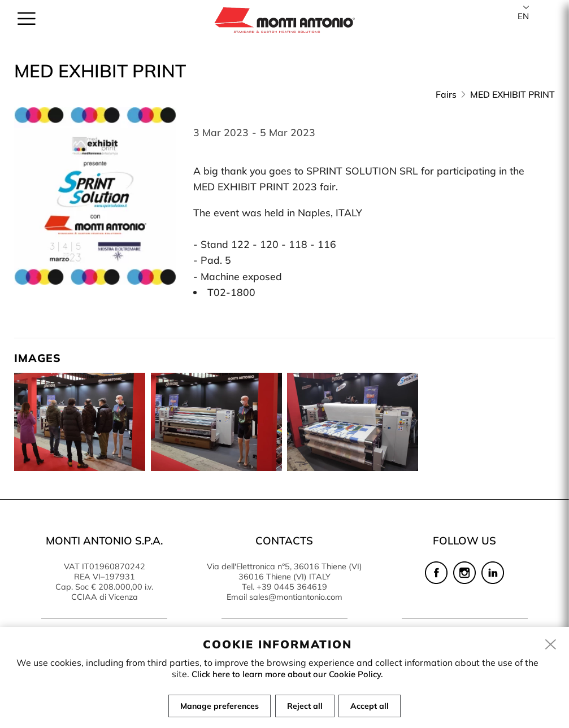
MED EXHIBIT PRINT (512, 94)
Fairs (446, 94)
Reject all (305, 707)
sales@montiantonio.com (296, 597)
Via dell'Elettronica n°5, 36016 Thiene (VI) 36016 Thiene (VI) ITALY (284, 572)
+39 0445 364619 (292, 587)
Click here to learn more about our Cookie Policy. (288, 674)
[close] (551, 646)
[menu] (27, 24)
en (523, 16)
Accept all (372, 707)
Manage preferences (217, 707)
